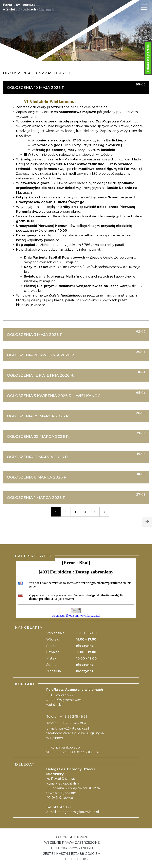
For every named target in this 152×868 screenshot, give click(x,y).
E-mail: (52, 728)
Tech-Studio (76, 859)
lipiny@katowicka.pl (73, 728)
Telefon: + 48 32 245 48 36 (67, 717)
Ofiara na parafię (148, 58)
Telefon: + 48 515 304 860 (66, 723)
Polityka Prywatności (72, 848)
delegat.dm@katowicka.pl (78, 812)
